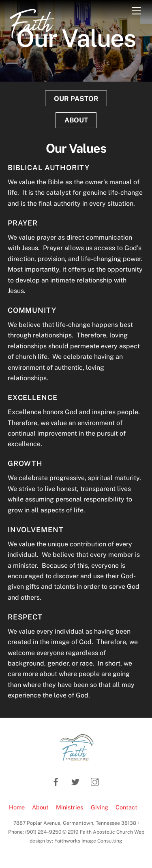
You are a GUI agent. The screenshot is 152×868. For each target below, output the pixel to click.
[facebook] (56, 781)
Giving (100, 807)
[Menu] (136, 11)
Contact (126, 807)
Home (17, 807)
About (40, 807)
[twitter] (75, 781)
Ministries (70, 807)
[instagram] (95, 781)
